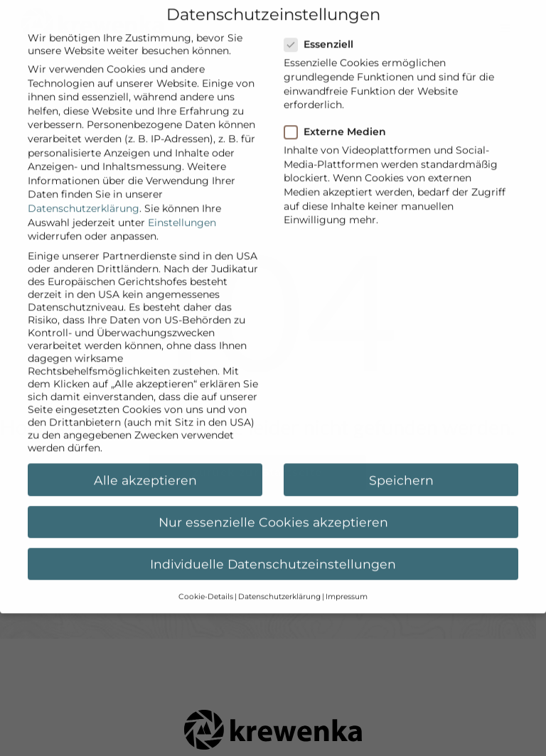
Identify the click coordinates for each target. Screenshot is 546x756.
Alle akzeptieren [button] (145, 466)
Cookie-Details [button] (206, 584)
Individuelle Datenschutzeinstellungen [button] (273, 551)
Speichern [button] (401, 466)
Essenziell (323, 31)
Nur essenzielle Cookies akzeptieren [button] (273, 508)
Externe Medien (339, 119)
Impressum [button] (347, 584)
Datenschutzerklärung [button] (279, 584)
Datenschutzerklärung (84, 195)
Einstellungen (182, 209)
